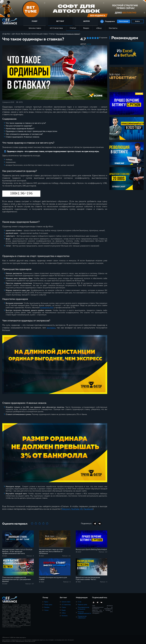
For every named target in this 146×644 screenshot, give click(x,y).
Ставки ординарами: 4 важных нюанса (22, 137)
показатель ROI (47, 308)
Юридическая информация (82, 617)
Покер (35, 21)
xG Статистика (55, 28)
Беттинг (60, 21)
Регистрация (124, 21)
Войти (137, 21)
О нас (80, 602)
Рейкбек (47, 607)
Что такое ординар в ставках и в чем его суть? (26, 123)
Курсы (46, 602)
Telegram (66, 509)
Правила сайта (82, 605)
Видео (86, 28)
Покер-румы (48, 605)
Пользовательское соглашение (83, 608)
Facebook (88, 509)
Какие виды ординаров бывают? (20, 129)
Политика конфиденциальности (84, 613)
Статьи (73, 28)
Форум (86, 21)
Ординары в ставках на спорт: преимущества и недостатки (31, 131)
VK (81, 509)
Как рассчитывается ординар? (19, 126)
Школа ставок (35, 28)
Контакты (113, 28)
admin (89, 44)
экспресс (51, 328)
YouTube (75, 509)
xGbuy (99, 28)
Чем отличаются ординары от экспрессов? (24, 134)
